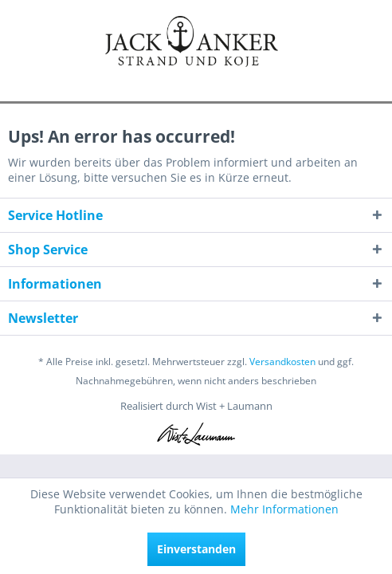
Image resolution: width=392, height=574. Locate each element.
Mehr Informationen (284, 509)
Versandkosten (282, 362)
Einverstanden (196, 549)
